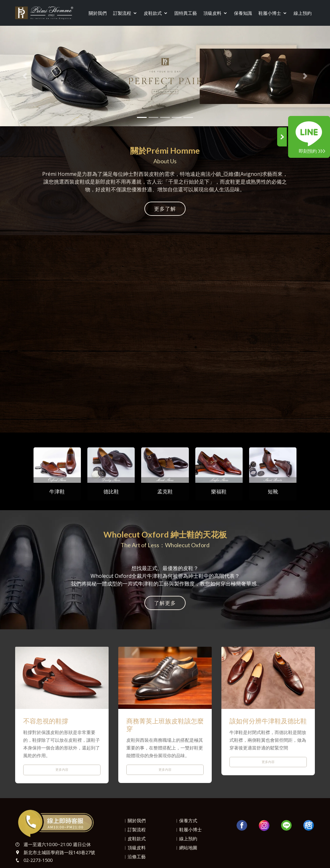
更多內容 (62, 770)
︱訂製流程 (134, 830)
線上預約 (303, 13)
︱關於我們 (134, 820)
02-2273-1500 (38, 860)
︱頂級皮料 (134, 848)
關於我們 (98, 13)
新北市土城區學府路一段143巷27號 (59, 852)
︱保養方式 (186, 820)
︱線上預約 (186, 839)
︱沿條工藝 (134, 857)
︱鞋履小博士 (188, 830)
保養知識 (243, 13)
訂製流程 (122, 13)
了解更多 (165, 603)
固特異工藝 (186, 13)
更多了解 (165, 209)
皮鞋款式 (153, 13)
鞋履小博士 (270, 13)
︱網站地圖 (186, 848)
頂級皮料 (212, 13)
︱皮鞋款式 (134, 839)
